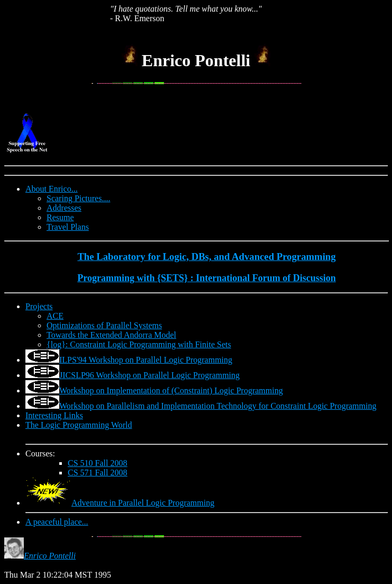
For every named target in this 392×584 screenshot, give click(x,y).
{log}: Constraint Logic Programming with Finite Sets (139, 344)
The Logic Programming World (79, 425)
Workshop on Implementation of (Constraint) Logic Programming (171, 390)
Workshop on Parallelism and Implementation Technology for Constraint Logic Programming (218, 406)
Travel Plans (68, 227)
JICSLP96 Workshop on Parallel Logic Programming (149, 375)
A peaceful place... (57, 522)
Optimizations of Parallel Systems (104, 325)
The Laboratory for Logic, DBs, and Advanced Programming (206, 257)
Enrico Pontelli (50, 556)
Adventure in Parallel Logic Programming (143, 503)
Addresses (64, 208)
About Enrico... (52, 189)
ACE (55, 316)
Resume (60, 217)
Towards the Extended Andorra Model (111, 335)
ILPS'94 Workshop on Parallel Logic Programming (146, 360)
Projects (39, 306)
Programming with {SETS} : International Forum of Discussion (206, 278)
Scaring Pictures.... (78, 198)
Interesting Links (54, 415)
